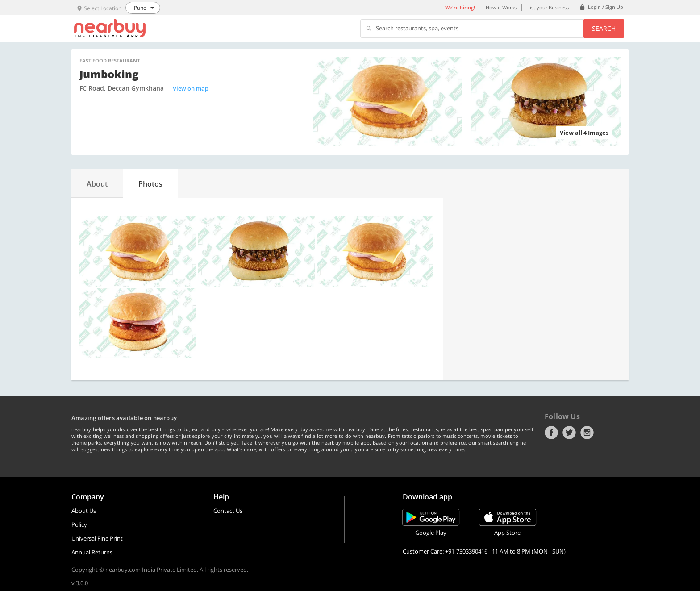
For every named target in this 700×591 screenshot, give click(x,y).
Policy (79, 524)
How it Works (501, 7)
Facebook (551, 433)
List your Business (548, 7)
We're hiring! (460, 7)
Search (604, 28)
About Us (84, 511)
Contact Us (228, 511)
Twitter (569, 433)
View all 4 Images (584, 133)
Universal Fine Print (97, 538)
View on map (191, 88)
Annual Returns (92, 552)
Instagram (587, 433)
